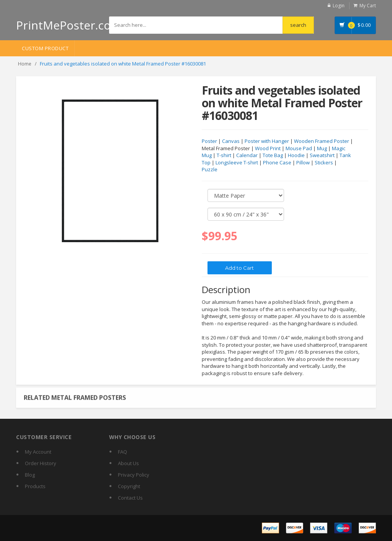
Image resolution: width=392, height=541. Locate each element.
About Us (128, 463)
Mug (322, 149)
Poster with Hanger (267, 141)
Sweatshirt (322, 156)
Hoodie (296, 156)
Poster (209, 141)
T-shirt (224, 156)
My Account (38, 452)
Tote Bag (273, 156)
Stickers (324, 163)
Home (25, 64)
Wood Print (268, 149)
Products (35, 486)
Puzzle (210, 170)
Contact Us (130, 498)
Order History (41, 463)
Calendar (247, 156)
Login (339, 6)
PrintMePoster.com (69, 25)
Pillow (303, 163)
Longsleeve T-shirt (237, 163)
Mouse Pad (299, 149)
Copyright (129, 486)
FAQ (122, 452)
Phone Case (277, 163)
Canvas (231, 141)
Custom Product (45, 48)
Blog (30, 475)
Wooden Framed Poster (322, 141)
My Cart (368, 6)
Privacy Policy (134, 475)
